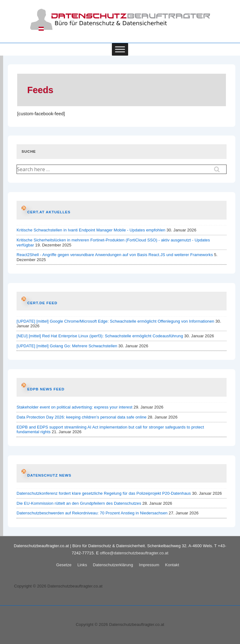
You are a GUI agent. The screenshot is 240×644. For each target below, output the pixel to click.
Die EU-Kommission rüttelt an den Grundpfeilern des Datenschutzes (79, 503)
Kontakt (172, 565)
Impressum (149, 565)
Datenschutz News (49, 475)
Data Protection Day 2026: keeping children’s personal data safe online (82, 417)
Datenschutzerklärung (113, 565)
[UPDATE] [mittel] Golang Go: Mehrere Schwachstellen (67, 346)
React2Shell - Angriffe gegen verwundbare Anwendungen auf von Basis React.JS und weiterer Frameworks (115, 255)
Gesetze (64, 565)
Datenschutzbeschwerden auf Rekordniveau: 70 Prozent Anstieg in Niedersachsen (92, 513)
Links (82, 565)
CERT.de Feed (42, 303)
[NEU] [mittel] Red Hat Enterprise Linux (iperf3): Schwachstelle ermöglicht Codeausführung (100, 336)
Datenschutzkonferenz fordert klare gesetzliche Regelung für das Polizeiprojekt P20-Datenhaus (104, 493)
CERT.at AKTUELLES (49, 212)
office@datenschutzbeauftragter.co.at (134, 553)
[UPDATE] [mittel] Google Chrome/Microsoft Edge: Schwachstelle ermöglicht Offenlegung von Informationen (115, 321)
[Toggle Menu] (120, 49)
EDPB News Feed (46, 389)
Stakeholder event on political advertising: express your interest (75, 407)
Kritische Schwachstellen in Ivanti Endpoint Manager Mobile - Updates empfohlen (91, 230)
